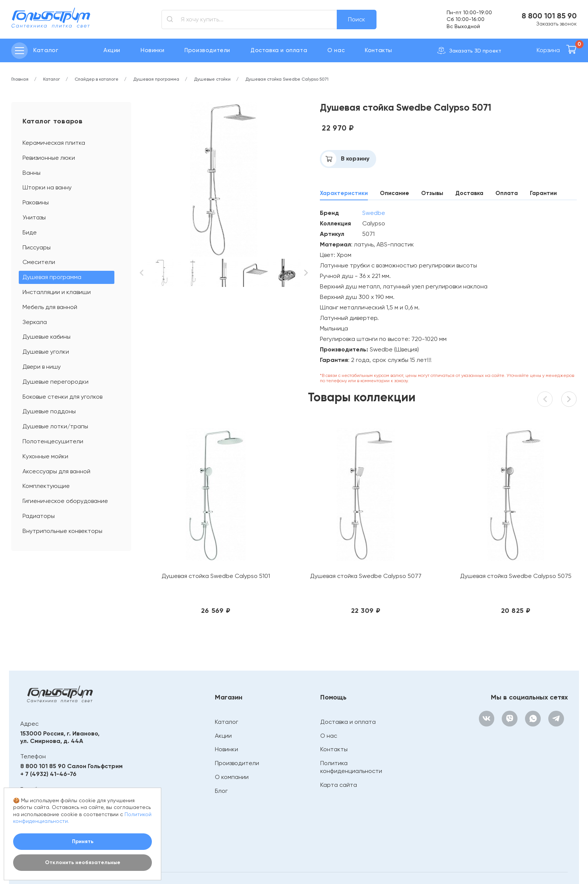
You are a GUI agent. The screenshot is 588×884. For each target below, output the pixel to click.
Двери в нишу (42, 367)
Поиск (357, 19)
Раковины (36, 202)
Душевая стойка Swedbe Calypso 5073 (527, 540)
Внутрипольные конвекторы (62, 531)
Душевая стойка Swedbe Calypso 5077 (306, 540)
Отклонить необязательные (83, 862)
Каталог (225, 682)
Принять (83, 841)
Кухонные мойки (45, 456)
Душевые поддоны (49, 411)
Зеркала (35, 322)
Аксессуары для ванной (56, 471)
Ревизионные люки (49, 158)
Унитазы (34, 217)
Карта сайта (337, 745)
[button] (142, 273)
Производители (207, 50)
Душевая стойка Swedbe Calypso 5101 (196, 540)
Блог (220, 751)
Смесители (39, 262)
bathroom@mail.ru (47, 759)
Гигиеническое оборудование (65, 501)
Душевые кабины (46, 337)
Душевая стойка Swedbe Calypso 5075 (417, 540)
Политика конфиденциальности (350, 728)
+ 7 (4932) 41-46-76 (48, 734)
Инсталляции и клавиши (57, 292)
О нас (336, 50)
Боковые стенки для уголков (62, 397)
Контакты (379, 50)
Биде (30, 232)
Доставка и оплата (279, 50)
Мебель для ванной (50, 307)
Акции (112, 50)
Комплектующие (46, 486)
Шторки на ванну (47, 187)
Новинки (152, 50)
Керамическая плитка (54, 143)
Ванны (31, 173)
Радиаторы (39, 516)
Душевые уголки (46, 352)
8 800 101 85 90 (549, 16)
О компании (230, 738)
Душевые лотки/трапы (55, 426)
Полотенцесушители (53, 441)
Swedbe (374, 213)
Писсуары (37, 247)
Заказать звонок (556, 24)
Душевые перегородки (55, 382)
